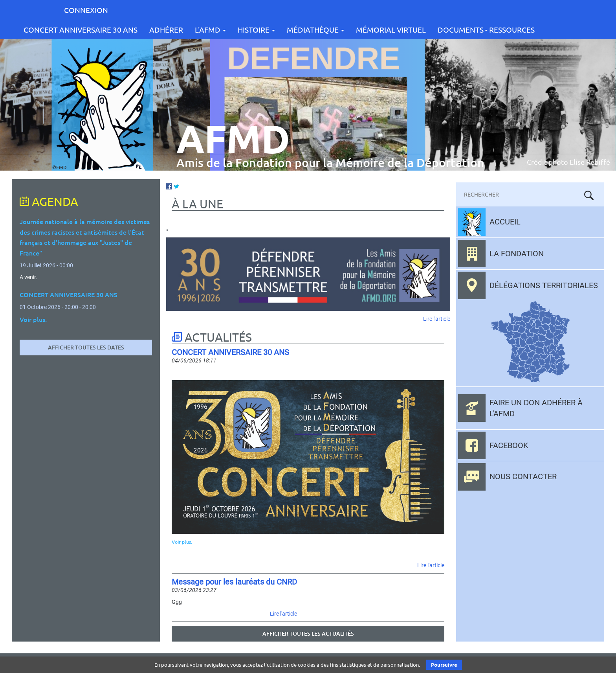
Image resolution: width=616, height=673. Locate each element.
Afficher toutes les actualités (308, 633)
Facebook (509, 445)
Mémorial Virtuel (391, 29)
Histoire (256, 29)
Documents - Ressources (486, 29)
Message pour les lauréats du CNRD (234, 582)
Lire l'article (437, 319)
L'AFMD (210, 29)
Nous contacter (523, 476)
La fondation (517, 254)
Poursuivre (444, 665)
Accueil (505, 222)
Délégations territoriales (544, 285)
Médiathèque (315, 29)
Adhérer (166, 29)
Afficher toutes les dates (86, 347)
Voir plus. (182, 542)
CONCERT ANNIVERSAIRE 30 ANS (81, 29)
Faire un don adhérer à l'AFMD (536, 408)
